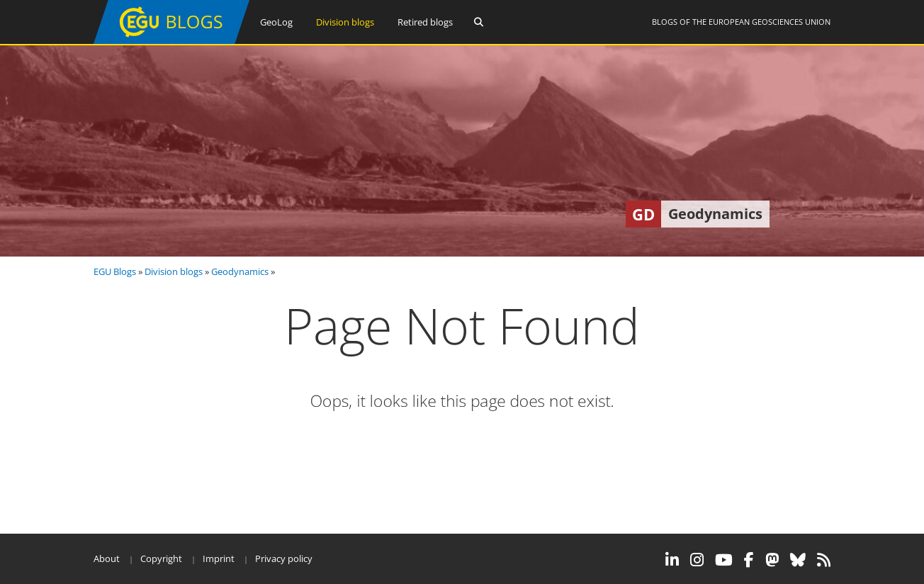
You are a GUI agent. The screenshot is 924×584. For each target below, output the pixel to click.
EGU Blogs (115, 271)
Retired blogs (425, 22)
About (107, 558)
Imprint (219, 558)
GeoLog (276, 22)
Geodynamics (240, 271)
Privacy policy (284, 558)
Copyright (161, 558)
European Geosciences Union (770, 22)
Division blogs (345, 22)
